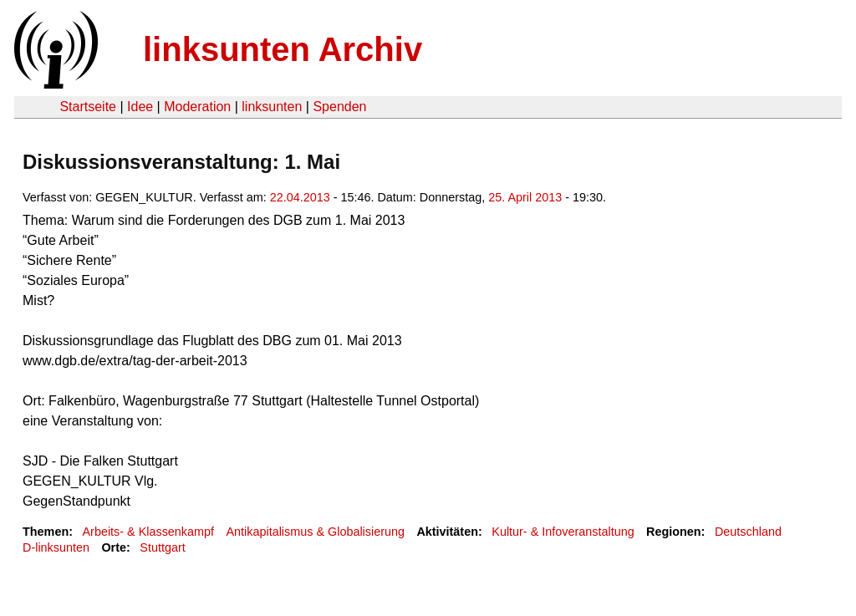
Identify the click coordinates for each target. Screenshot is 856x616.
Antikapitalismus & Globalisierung (315, 532)
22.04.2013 (300, 197)
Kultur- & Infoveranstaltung (563, 532)
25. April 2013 (525, 197)
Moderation (197, 107)
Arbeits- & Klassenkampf (148, 532)
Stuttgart (162, 547)
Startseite (88, 107)
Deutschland (748, 532)
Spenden (339, 107)
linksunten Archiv (283, 49)
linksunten (272, 107)
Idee (140, 107)
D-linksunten (56, 547)
